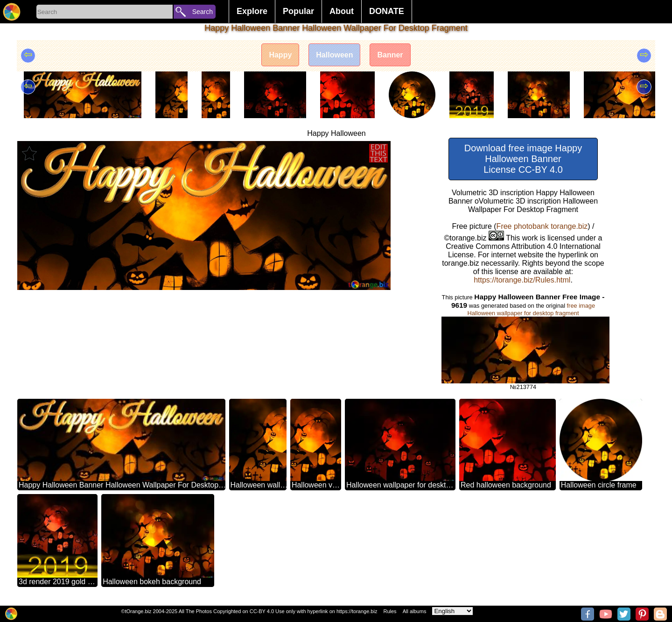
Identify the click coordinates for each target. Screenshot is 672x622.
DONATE (387, 11)
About (342, 11)
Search (203, 12)
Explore (252, 11)
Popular (298, 11)
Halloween (334, 55)
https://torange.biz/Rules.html (522, 280)
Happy (280, 55)
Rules (390, 611)
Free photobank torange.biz (542, 226)
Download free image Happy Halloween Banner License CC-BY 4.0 (523, 159)
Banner (390, 55)
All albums (415, 611)
